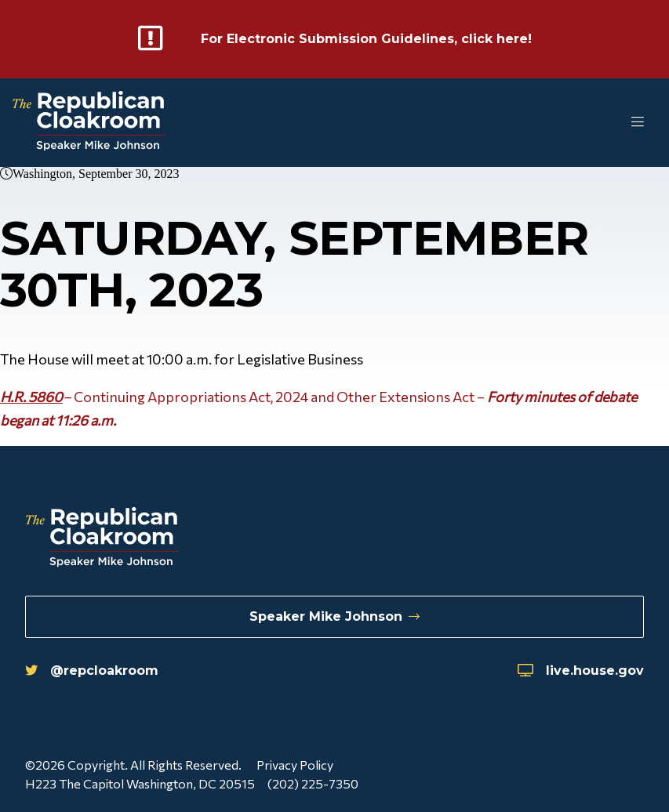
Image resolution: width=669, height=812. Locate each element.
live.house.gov (581, 671)
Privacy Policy (295, 765)
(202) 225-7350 (313, 783)
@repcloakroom (92, 671)
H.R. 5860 (31, 397)
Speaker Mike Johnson (334, 616)
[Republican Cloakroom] (89, 123)
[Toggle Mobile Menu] (606, 123)
